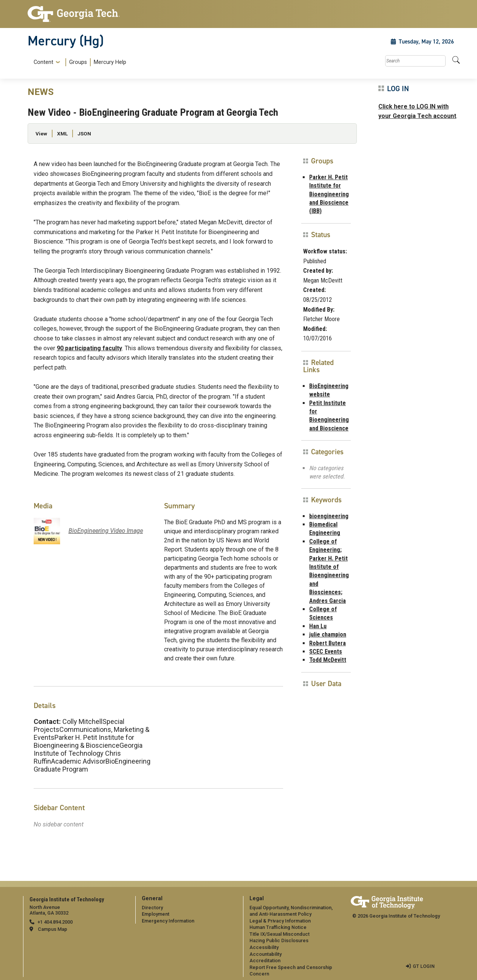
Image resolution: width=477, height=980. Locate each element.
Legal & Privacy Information (280, 921)
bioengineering (329, 516)
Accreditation (265, 961)
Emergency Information (168, 921)
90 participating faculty (89, 348)
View (41, 134)
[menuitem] (78, 62)
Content (43, 62)
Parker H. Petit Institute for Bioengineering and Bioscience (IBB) (329, 194)
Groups (78, 62)
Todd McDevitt (328, 660)
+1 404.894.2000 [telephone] (55, 922)
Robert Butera (328, 643)
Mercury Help (110, 62)
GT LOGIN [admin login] (424, 966)
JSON (84, 134)
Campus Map (53, 929)
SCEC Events (326, 652)
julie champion (328, 634)
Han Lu (318, 626)
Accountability (266, 954)
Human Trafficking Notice (278, 927)
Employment (156, 914)
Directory (152, 907)
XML (62, 134)
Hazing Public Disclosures (279, 940)
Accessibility (264, 947)
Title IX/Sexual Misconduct (280, 934)
